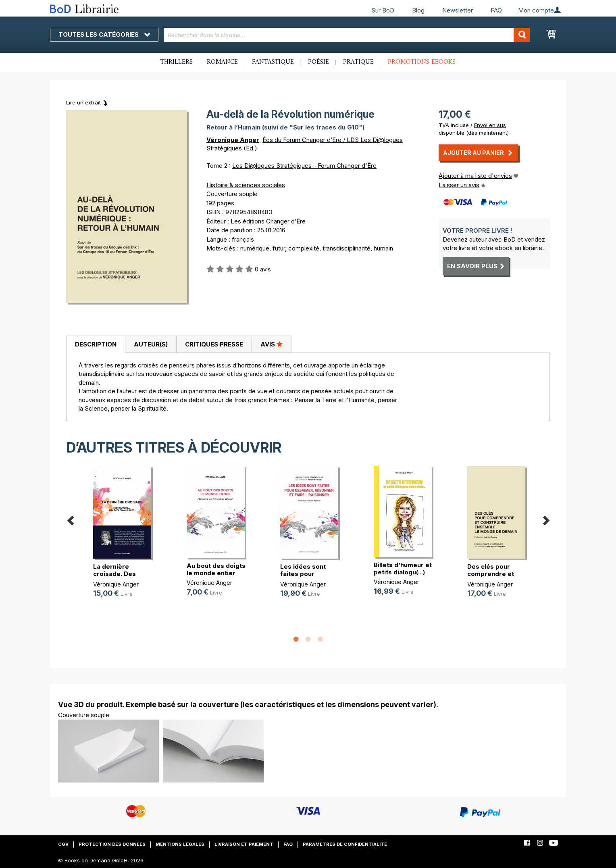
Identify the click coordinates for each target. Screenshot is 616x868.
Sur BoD (383, 10)
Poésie (318, 62)
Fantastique (273, 62)
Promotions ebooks (422, 62)
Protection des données (112, 844)
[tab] (96, 344)
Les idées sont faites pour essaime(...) (303, 574)
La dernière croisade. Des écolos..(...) (114, 574)
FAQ (496, 10)
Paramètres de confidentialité (345, 844)
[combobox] (347, 35)
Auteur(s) (151, 344)
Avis (272, 344)
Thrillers (177, 62)
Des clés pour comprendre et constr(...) (491, 574)
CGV (63, 844)
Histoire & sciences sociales (246, 185)
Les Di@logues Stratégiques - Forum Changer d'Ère (304, 166)
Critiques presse (214, 344)
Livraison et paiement (244, 844)
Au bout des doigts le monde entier (216, 569)
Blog (418, 10)
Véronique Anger (233, 140)
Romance (222, 62)
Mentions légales (180, 844)
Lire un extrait (83, 102)
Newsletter (458, 10)
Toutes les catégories (104, 34)
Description (96, 344)
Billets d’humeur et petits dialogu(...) (403, 569)
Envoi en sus (490, 125)
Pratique (358, 62)
